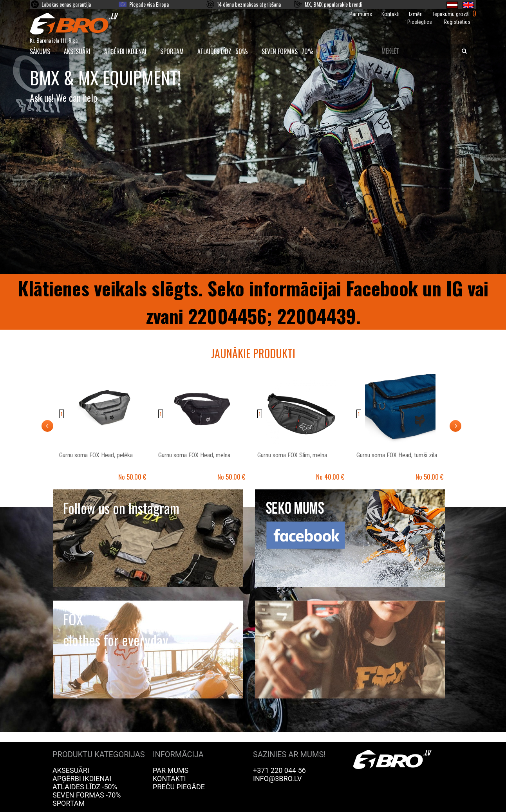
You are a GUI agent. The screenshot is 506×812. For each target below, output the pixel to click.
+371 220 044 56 (279, 770)
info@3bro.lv (277, 779)
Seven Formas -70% (288, 51)
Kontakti (390, 14)
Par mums (361, 14)
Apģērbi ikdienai (125, 51)
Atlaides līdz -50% (223, 51)
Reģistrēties (457, 22)
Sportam (172, 51)
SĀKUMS (40, 51)
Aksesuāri (77, 51)
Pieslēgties (420, 22)
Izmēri (416, 14)
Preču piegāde (179, 787)
